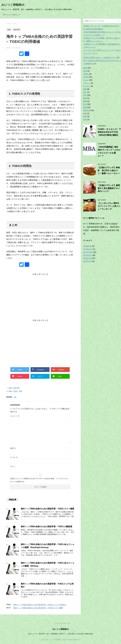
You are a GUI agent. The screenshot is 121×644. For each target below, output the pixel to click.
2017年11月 (88, 249)
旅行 (85, 95)
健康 (85, 89)
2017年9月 (87, 255)
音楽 (85, 119)
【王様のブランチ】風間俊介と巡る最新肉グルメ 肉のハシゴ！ (109, 188)
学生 (85, 92)
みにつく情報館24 (13, 5)
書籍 (85, 101)
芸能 (85, 107)
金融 (85, 113)
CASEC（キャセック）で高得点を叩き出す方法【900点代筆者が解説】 (109, 132)
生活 (85, 104)
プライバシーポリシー (11, 15)
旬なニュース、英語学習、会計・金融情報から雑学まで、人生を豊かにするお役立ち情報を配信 (60, 634)
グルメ (86, 80)
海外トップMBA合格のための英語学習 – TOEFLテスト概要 (48, 509)
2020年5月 (87, 246)
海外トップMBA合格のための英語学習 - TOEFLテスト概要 (38, 608)
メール (14, 457)
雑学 (85, 116)
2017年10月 (88, 252)
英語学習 (16, 388)
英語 (21, 391)
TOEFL (86, 74)
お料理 (86, 77)
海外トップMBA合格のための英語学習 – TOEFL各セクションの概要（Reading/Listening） (48, 546)
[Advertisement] (40, 298)
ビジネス (87, 86)
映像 (85, 98)
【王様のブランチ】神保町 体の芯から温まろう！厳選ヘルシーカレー (109, 171)
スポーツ (87, 83)
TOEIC (16, 391)
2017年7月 (87, 261)
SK (15, 397)
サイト (13, 466)
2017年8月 (87, 258)
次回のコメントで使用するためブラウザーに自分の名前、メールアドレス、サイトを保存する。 (40, 480)
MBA (10, 388)
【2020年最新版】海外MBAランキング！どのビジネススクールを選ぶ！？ (109, 151)
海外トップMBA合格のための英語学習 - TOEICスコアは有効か (40, 605)
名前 (13, 448)
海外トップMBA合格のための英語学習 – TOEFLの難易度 (47, 527)
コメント (15, 416)
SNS (85, 71)
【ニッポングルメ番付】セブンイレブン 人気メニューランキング (109, 206)
